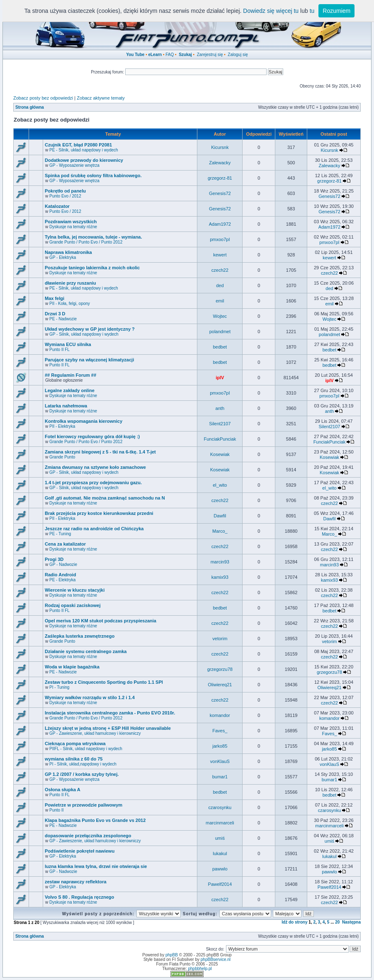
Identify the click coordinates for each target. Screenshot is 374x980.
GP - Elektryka (63, 257)
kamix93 (220, 577)
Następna (351, 922)
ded (220, 285)
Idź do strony (294, 922)
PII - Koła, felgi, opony (70, 304)
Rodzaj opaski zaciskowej (73, 605)
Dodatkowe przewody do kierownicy (84, 160)
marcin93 (220, 562)
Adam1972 (220, 224)
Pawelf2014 (220, 884)
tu (312, 11)
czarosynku (220, 807)
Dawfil (220, 516)
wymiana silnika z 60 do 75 (74, 759)
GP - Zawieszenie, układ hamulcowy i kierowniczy (95, 733)
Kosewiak (220, 454)
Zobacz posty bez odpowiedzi (43, 98)
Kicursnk (220, 147)
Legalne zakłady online (70, 390)
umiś (220, 838)
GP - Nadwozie (63, 564)
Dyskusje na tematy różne (73, 227)
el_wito (220, 485)
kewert (220, 255)
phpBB (172, 955)
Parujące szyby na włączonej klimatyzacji (89, 360)
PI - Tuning (59, 687)
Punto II (56, 810)
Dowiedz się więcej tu (271, 11)
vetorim (220, 639)
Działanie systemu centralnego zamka (86, 651)
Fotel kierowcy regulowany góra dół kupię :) (92, 436)
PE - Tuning (60, 534)
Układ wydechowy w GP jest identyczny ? (90, 329)
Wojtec (220, 316)
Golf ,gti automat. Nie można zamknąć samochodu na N (105, 498)
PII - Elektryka (62, 426)
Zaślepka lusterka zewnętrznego (80, 636)
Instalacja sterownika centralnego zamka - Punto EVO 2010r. (110, 713)
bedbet (220, 347)
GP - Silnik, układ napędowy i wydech (84, 334)
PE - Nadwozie (63, 319)
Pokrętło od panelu (65, 191)
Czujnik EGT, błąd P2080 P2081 (78, 145)
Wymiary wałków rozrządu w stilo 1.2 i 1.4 (90, 697)
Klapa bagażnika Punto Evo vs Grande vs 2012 (95, 820)
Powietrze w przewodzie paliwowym (84, 805)
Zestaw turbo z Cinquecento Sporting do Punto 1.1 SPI (104, 682)
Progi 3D (54, 559)
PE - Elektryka (62, 580)
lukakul (220, 853)
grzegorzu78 (220, 669)
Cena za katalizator (65, 544)
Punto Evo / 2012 (65, 196)
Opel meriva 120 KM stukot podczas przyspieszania (101, 621)
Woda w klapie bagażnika (72, 667)
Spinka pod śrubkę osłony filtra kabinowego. (93, 176)
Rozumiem (336, 11)
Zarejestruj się (210, 55)
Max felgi (55, 298)
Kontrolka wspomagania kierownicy (84, 421)
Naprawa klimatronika (68, 252)
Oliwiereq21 (220, 685)
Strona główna (30, 107)
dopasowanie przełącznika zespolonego (88, 836)
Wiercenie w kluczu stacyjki (75, 590)
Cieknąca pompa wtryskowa (75, 744)
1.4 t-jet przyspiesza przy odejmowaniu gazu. (93, 483)
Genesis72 (220, 193)
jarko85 (220, 746)
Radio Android (60, 575)
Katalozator (57, 206)
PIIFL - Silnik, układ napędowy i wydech (86, 749)
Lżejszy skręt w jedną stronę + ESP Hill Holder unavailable (108, 728)
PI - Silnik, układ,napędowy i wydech (83, 764)
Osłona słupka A (63, 790)
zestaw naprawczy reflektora (76, 882)
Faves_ (220, 731)
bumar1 (220, 777)
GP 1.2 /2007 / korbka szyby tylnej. (82, 774)
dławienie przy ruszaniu (70, 283)
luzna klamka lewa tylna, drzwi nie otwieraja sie (96, 866)
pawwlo (220, 869)
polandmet (220, 332)
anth (220, 408)
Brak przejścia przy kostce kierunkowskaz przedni (99, 513)
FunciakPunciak (220, 439)
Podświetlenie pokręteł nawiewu (80, 851)
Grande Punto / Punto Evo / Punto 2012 (86, 242)
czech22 (220, 270)
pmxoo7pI (220, 239)
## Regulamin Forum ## (70, 375)
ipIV (220, 378)
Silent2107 (220, 424)
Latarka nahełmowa (66, 406)
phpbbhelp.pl (200, 969)
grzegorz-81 (220, 178)
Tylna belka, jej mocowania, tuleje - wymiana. (93, 237)
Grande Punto (62, 457)
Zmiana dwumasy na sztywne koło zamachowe (95, 467)
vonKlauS (220, 761)
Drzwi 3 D (55, 314)
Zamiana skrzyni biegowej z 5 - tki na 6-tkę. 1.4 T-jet (100, 452)
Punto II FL (59, 350)
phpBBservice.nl (216, 959)
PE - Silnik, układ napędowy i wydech (84, 150)
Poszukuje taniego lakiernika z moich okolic (92, 268)
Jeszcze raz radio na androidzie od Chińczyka (94, 529)
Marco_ (220, 531)
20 (337, 922)
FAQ (170, 55)
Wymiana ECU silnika (68, 344)
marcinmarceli (220, 823)
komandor (220, 715)
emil (220, 301)
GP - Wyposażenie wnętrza (74, 165)
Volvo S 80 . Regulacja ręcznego (79, 897)
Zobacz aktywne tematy (101, 98)
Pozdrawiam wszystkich (71, 222)
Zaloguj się (238, 55)
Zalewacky (220, 163)
